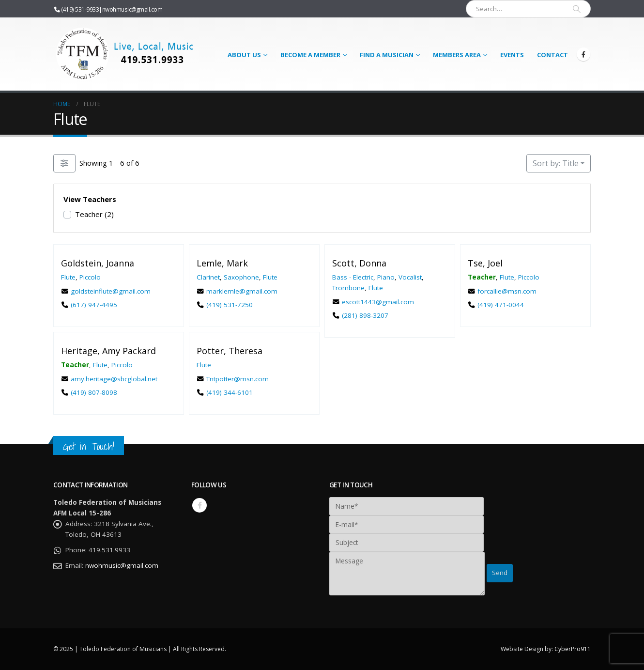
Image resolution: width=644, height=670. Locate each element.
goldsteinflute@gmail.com (111, 291)
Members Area (457, 55)
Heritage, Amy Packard (108, 351)
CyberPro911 (573, 649)
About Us (244, 55)
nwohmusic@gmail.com (132, 9)
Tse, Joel (485, 263)
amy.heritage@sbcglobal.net (114, 378)
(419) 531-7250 (230, 305)
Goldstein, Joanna (98, 263)
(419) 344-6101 (230, 392)
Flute (68, 277)
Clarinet (208, 277)
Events (512, 55)
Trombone (348, 287)
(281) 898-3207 (365, 315)
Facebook (199, 505)
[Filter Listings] (64, 163)
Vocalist (410, 277)
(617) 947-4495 (94, 305)
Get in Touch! (89, 446)
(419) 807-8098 (94, 392)
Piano (386, 277)
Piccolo (90, 277)
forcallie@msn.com (507, 291)
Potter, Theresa (230, 351)
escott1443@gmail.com (378, 301)
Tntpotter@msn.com (238, 378)
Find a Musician (387, 55)
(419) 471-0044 (501, 305)
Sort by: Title (556, 163)
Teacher (94, 214)
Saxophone (241, 277)
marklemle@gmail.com (242, 291)
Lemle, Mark (222, 263)
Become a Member (310, 55)
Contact (552, 55)
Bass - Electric (353, 277)
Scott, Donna (359, 263)
